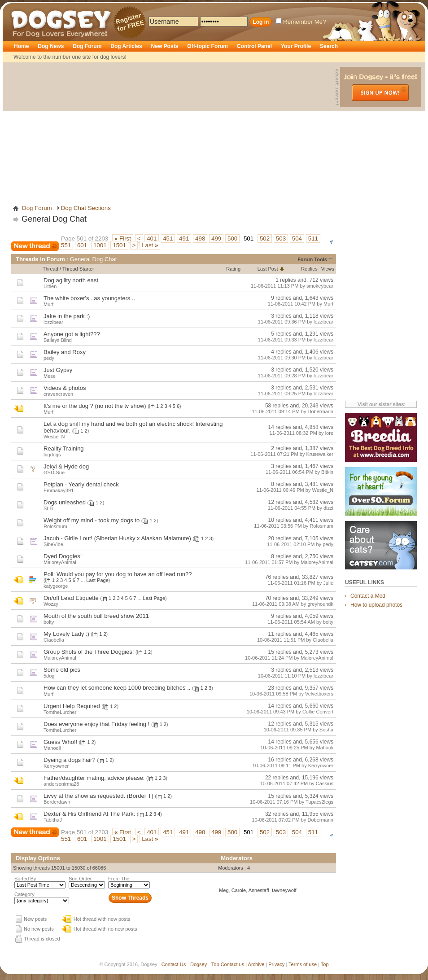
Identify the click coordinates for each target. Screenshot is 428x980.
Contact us (233, 964)
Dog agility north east (71, 280)
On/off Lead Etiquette (71, 598)
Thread (50, 269)
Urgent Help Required (72, 706)
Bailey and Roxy (65, 352)
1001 (100, 245)
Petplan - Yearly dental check (81, 484)
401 (152, 238)
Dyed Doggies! (63, 556)
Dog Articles (126, 46)
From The (119, 879)
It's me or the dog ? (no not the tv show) (95, 406)
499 (216, 238)
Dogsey (22, 7)
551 (66, 245)
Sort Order (80, 879)
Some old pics (62, 670)
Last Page (97, 580)
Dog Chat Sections (86, 208)
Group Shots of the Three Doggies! (89, 652)
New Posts (165, 46)
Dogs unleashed (65, 502)
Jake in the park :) (67, 316)
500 (232, 238)
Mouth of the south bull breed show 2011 (96, 616)
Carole (239, 890)
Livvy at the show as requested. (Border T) (98, 796)
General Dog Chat (54, 219)
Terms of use (303, 964)
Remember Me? (301, 22)
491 (184, 238)
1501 (119, 245)
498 (200, 238)
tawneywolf (284, 890)
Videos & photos (65, 388)
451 (168, 238)
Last (150, 245)
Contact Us (174, 964)
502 (265, 238)
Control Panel (254, 46)
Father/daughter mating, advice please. (94, 778)
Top (215, 964)
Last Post (268, 269)
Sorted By (25, 879)
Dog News (51, 46)
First (123, 238)
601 (82, 245)
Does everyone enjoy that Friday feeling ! (96, 724)
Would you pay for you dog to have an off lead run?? (124, 574)
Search (329, 46)
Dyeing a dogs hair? (70, 760)
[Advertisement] (170, 130)
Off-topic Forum (207, 46)
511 (313, 238)
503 (281, 238)
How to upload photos (376, 605)
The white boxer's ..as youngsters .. (89, 298)
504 (297, 238)
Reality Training (64, 448)
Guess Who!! (60, 742)
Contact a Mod (368, 596)
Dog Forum (87, 46)
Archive (256, 964)
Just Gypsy (58, 370)
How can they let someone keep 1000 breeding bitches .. (117, 688)
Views (328, 269)
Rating (233, 269)
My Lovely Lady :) (66, 634)
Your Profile (296, 46)
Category (24, 894)
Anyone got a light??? (72, 334)
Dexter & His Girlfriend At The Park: (89, 814)
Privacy (276, 964)
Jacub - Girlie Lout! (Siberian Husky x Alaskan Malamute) (117, 538)
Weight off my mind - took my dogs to (92, 520)
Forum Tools (312, 259)
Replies (309, 269)
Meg (224, 890)
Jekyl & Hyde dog (66, 466)
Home (21, 46)
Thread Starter (78, 269)
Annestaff (259, 890)
